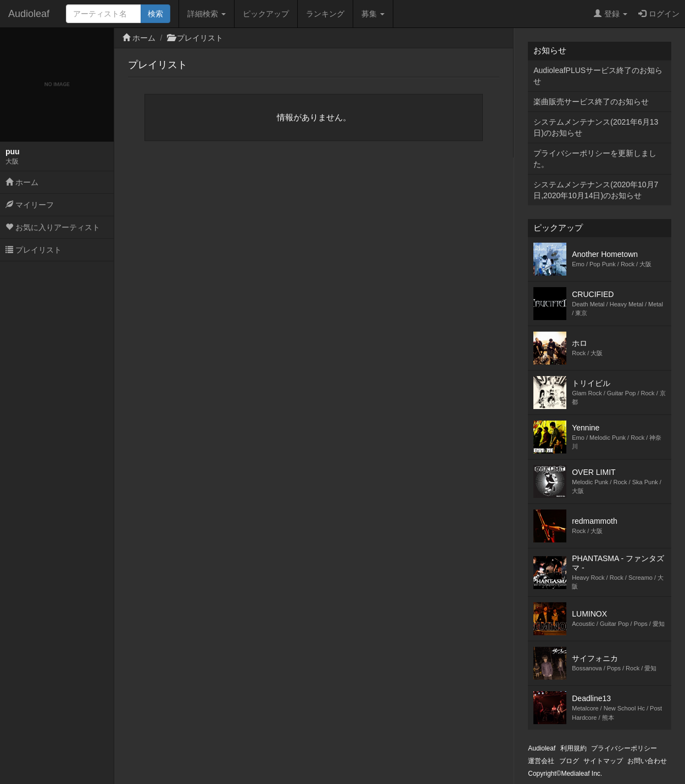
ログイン (659, 14)
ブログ (569, 761)
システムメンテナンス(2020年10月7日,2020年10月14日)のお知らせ (596, 190)
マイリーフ (30, 205)
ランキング (325, 14)
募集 (373, 14)
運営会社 (541, 761)
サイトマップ (603, 761)
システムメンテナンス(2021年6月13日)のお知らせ (596, 127)
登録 (611, 14)
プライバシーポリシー (624, 748)
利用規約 (573, 748)
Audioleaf (29, 14)
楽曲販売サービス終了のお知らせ (591, 102)
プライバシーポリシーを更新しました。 (595, 159)
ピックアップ (266, 14)
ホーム (22, 182)
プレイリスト (34, 250)
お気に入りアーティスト (53, 227)
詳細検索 (207, 14)
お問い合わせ (647, 761)
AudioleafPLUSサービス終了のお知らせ (598, 76)
